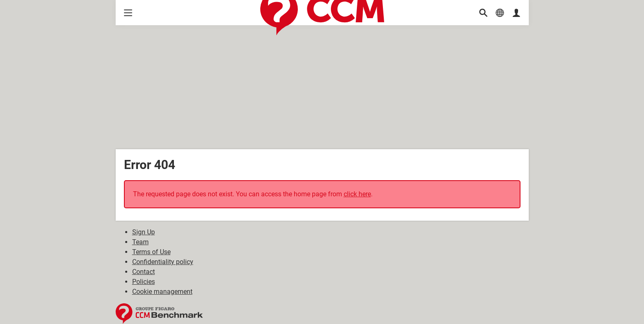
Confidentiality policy (163, 262)
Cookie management (162, 292)
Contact (144, 272)
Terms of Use (151, 252)
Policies (144, 282)
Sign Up (144, 232)
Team (140, 242)
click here (357, 194)
